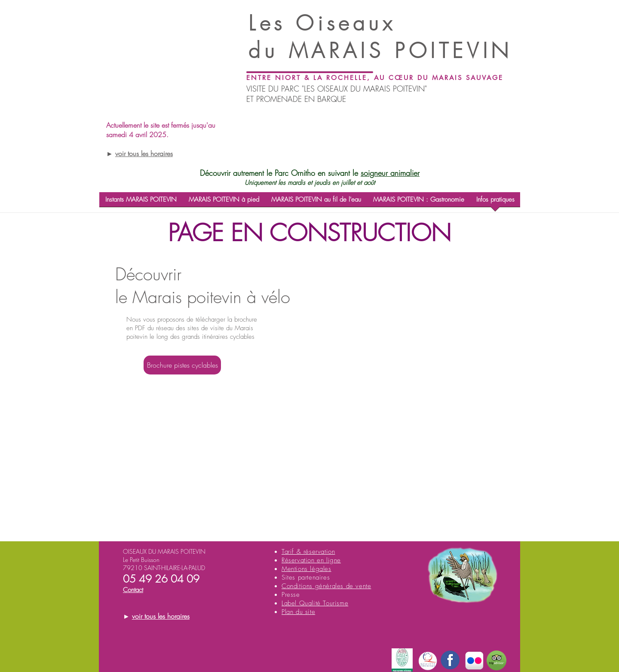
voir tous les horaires (144, 153)
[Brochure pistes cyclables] (182, 365)
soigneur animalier (390, 173)
